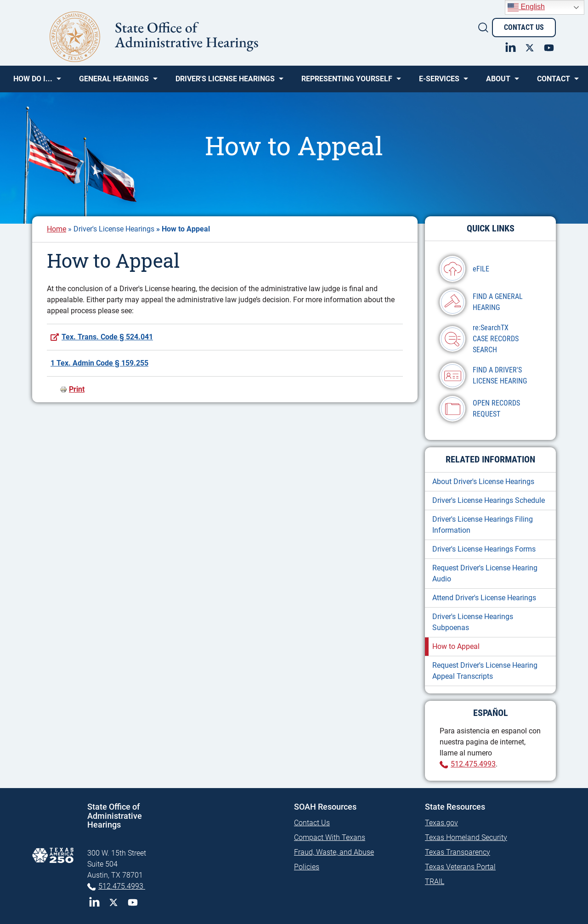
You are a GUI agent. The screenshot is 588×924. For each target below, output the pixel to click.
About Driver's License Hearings (483, 482)
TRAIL (435, 882)
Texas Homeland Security (466, 837)
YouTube (133, 902)
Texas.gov (441, 823)
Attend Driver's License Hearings (484, 598)
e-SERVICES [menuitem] (439, 82)
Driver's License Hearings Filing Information (483, 525)
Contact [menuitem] (554, 82)
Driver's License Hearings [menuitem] (225, 82)
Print (77, 389)
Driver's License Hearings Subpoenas (473, 622)
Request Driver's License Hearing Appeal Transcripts (485, 671)
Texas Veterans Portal (460, 867)
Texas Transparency (458, 852)
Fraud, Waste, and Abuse (334, 852)
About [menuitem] (498, 82)
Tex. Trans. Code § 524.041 (107, 337)
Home (57, 229)
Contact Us (524, 27)
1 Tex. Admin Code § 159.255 (99, 363)
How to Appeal (456, 646)
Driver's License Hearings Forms (484, 549)
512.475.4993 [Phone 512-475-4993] (122, 886)
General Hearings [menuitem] (114, 82)
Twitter (113, 902)
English (526, 7)
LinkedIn (94, 902)
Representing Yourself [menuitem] (347, 82)
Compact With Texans (330, 837)
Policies (307, 867)
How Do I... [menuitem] (33, 82)
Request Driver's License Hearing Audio (485, 573)
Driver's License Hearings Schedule (489, 500)
